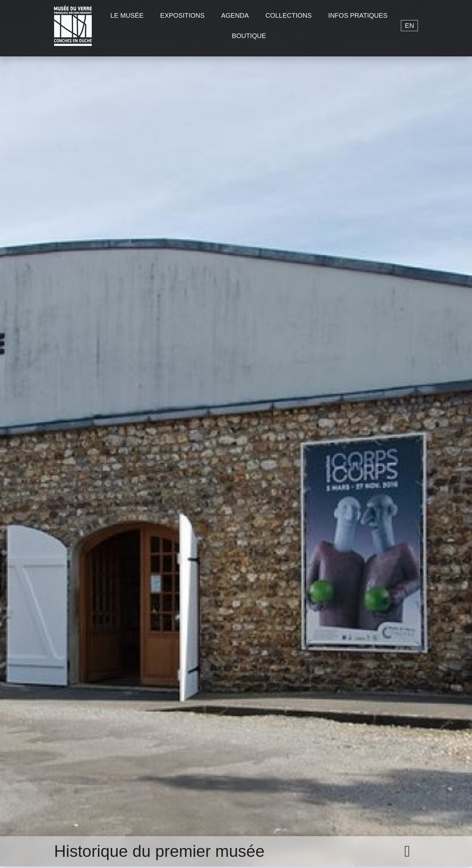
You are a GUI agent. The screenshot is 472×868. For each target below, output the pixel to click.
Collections (289, 15)
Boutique (249, 36)
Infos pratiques (358, 15)
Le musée (127, 15)
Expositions (183, 15)
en (409, 26)
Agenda (235, 15)
